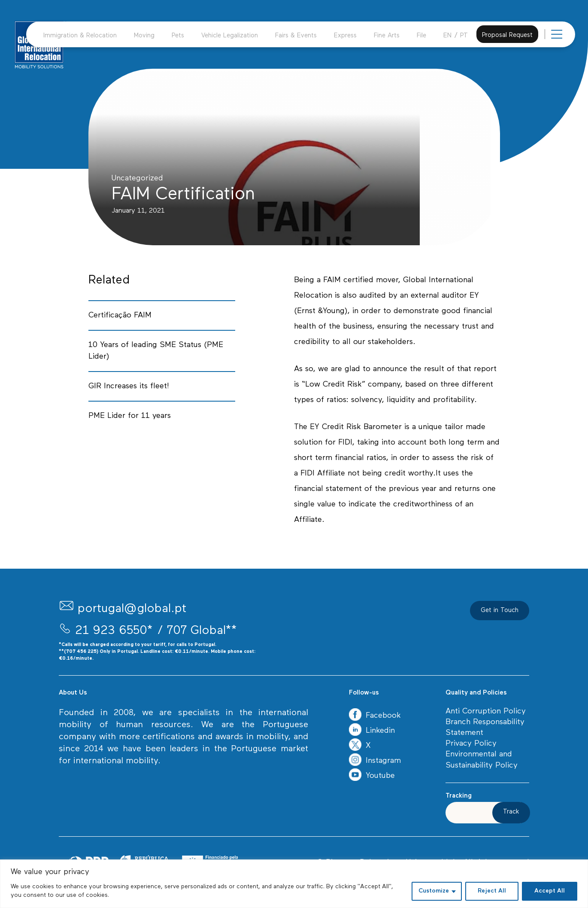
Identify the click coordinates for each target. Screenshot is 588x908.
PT (464, 36)
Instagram (375, 761)
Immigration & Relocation (80, 36)
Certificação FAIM (120, 315)
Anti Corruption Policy (486, 711)
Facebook (375, 716)
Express (345, 36)
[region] (294, 884)
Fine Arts (387, 36)
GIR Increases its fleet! (129, 386)
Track (511, 812)
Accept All (550, 891)
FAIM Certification (183, 195)
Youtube (372, 776)
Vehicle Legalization (230, 36)
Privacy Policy (471, 744)
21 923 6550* (114, 631)
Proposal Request (507, 35)
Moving (144, 36)
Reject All (492, 891)
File (421, 36)
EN (447, 36)
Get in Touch (500, 611)
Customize (434, 891)
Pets (178, 36)
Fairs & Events (296, 36)
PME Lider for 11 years (130, 416)
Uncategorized (137, 178)
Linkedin (372, 731)
